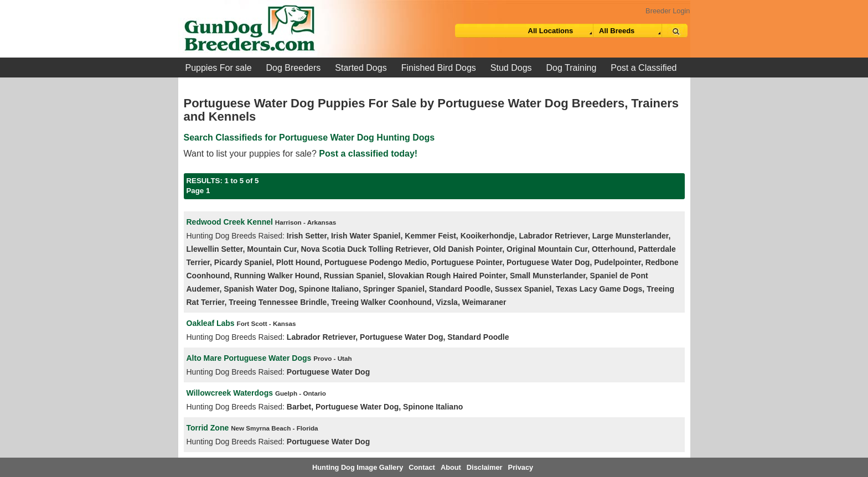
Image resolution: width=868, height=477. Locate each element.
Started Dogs (361, 68)
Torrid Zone (208, 428)
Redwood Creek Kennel (230, 222)
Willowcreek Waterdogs (230, 393)
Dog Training (572, 68)
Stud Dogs (511, 68)
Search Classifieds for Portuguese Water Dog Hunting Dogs (309, 138)
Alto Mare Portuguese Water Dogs (249, 358)
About (451, 467)
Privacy (521, 467)
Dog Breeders (294, 68)
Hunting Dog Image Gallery (358, 467)
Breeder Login (668, 11)
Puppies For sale (219, 68)
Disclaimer (485, 467)
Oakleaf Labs (211, 323)
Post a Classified (644, 68)
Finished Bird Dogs (439, 68)
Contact (422, 467)
